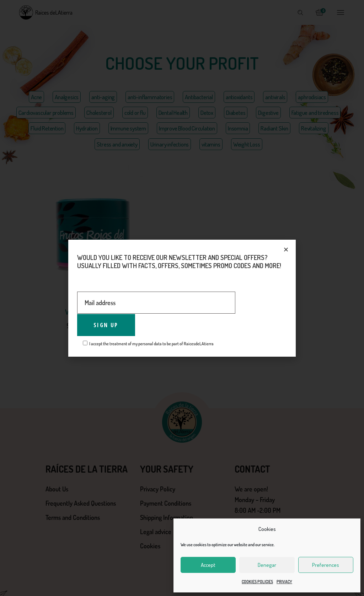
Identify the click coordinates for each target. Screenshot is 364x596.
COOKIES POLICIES (257, 582)
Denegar (267, 565)
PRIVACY (284, 582)
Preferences (326, 565)
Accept (208, 565)
